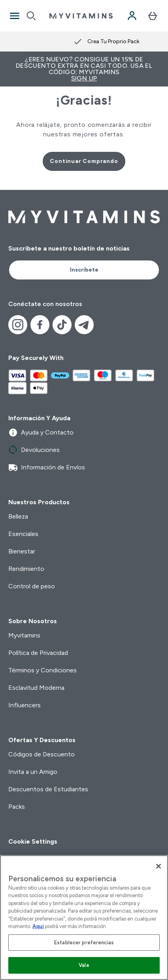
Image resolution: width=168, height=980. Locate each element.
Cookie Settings (33, 841)
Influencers (25, 705)
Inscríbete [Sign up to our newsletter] (84, 270)
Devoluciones (34, 450)
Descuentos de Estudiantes (48, 789)
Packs (17, 807)
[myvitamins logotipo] (81, 16)
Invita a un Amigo (33, 772)
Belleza (18, 516)
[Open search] (31, 16)
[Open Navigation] (15, 16)
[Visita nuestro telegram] (84, 325)
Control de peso (32, 586)
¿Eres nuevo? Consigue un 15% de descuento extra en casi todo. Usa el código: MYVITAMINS (84, 69)
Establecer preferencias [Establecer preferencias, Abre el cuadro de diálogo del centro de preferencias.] (84, 943)
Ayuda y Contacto (41, 433)
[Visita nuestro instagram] (18, 325)
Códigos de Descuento (42, 754)
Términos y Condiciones (42, 670)
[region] (84, 918)
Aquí (38, 926)
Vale (84, 965)
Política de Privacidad (38, 653)
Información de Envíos (47, 467)
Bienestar (22, 551)
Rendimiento (26, 569)
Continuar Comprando (84, 161)
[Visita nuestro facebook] (40, 325)
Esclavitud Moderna (36, 688)
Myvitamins (24, 635)
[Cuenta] (132, 16)
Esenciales (23, 534)
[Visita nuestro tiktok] (62, 325)
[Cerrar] (159, 866)
